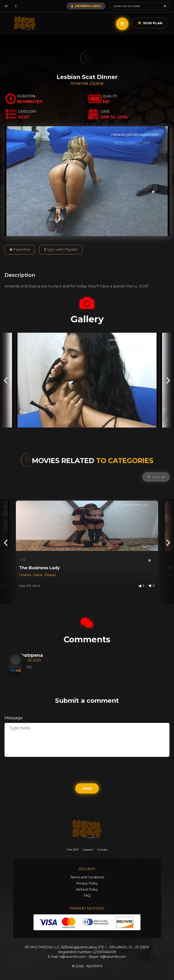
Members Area (86, 6)
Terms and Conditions (87, 877)
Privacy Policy (87, 883)
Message (14, 718)
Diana (38, 575)
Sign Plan (150, 23)
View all (156, 477)
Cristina (25, 575)
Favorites (20, 250)
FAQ (87, 896)
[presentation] (6, 380)
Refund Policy (87, 889)
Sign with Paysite (61, 250)
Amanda (80, 83)
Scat (23, 560)
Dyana (97, 83)
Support (88, 850)
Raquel (50, 575)
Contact (102, 850)
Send (87, 788)
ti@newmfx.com (72, 957)
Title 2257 (73, 850)
